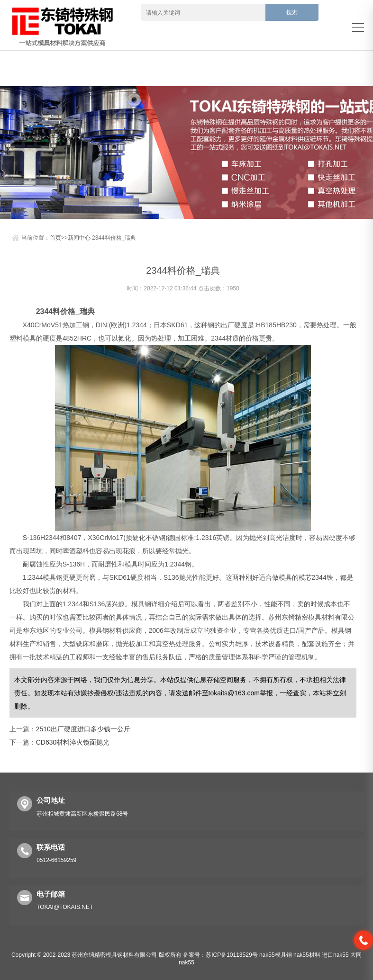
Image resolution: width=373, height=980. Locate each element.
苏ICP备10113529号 (232, 955)
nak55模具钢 (276, 955)
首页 (55, 238)
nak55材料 (307, 955)
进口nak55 (335, 955)
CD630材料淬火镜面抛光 (73, 742)
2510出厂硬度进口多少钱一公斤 (83, 729)
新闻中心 (79, 238)
